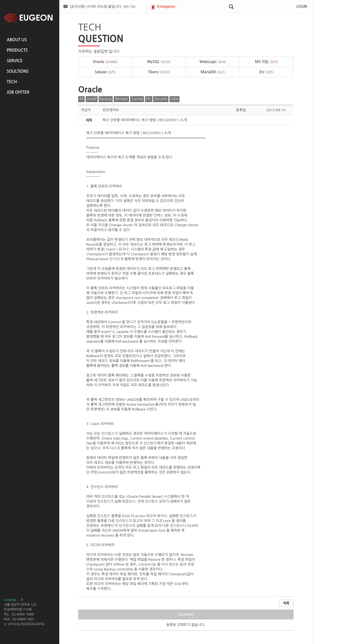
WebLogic (213, 62)
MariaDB (213, 72)
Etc (267, 72)
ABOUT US (17, 40)
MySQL (159, 62)
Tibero (159, 72)
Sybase (105, 72)
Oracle (105, 62)
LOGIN (302, 7)
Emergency (166, 7)
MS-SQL (267, 62)
